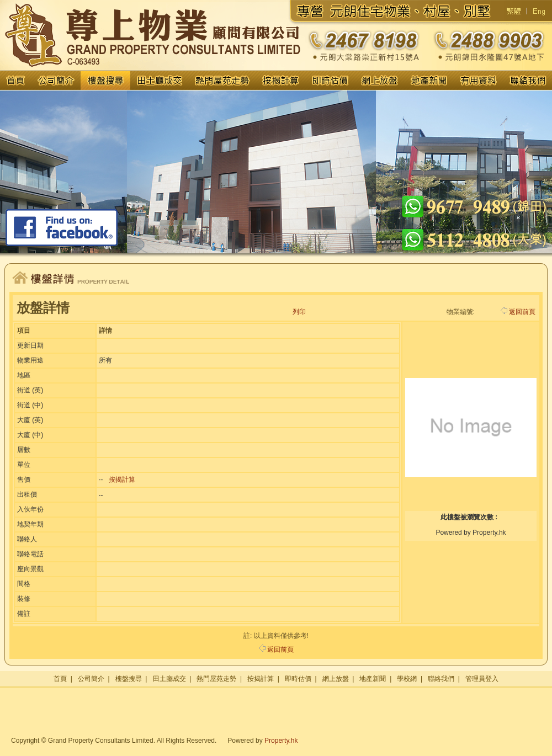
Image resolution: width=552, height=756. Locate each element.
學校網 (407, 679)
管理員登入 (482, 679)
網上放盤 (336, 679)
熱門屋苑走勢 (216, 679)
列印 (299, 312)
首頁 (60, 679)
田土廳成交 (169, 679)
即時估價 (298, 679)
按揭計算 (122, 480)
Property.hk (281, 741)
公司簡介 (91, 679)
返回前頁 (518, 312)
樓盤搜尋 (129, 679)
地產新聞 (373, 679)
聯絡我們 (441, 679)
